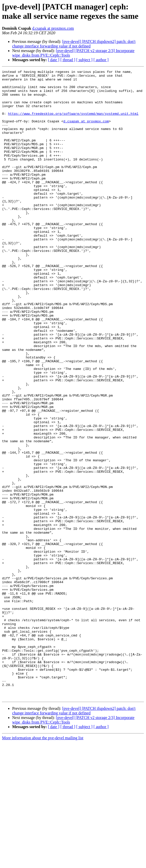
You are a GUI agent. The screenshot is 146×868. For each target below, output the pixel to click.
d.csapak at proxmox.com (53, 28)
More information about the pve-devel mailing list (43, 864)
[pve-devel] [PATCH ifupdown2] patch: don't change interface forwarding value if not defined (74, 44)
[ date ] (54, 60)
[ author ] (101, 60)
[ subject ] (84, 60)
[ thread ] (68, 60)
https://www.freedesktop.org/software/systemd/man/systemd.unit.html (73, 123)
